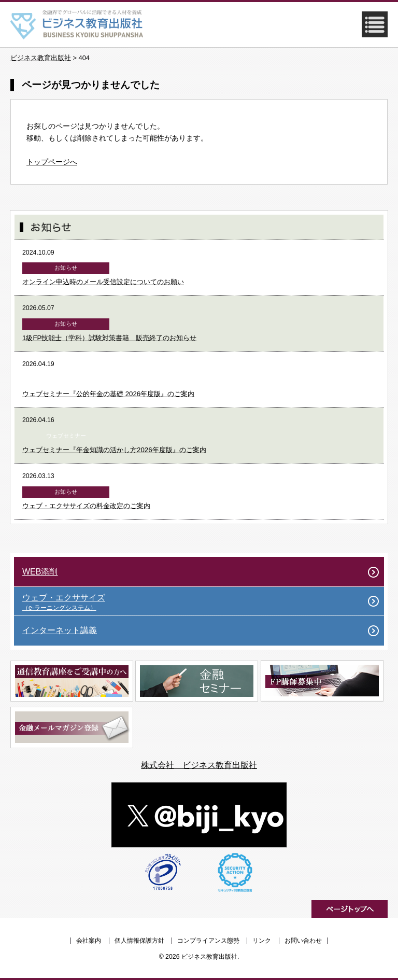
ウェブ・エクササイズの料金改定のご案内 (86, 506)
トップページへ (52, 162)
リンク (262, 941)
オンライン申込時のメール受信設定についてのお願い (103, 282)
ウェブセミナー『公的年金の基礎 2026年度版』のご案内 (108, 394)
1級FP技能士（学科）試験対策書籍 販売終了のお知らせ (109, 338)
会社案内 (89, 941)
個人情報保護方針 (139, 941)
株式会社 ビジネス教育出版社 (199, 765)
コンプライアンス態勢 (208, 941)
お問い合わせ (303, 941)
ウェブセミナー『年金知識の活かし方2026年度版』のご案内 (114, 450)
